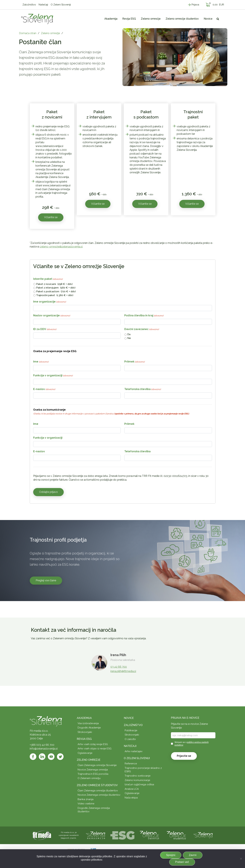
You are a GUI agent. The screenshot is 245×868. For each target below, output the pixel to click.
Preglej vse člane (46, 580)
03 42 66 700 (119, 667)
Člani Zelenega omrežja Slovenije (97, 765)
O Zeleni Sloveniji (137, 758)
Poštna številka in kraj (144, 316)
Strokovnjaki (85, 732)
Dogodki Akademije (89, 728)
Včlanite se (51, 217)
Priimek (134, 362)
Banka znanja (86, 799)
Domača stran (28, 33)
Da (129, 334)
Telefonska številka (143, 389)
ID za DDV (45, 329)
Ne (129, 338)
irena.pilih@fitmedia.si (123, 671)
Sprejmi (171, 855)
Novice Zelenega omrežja (93, 770)
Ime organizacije (50, 302)
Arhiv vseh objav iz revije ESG (95, 749)
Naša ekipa (131, 798)
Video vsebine (86, 804)
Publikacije (131, 730)
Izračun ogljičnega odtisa (139, 784)
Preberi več (182, 862)
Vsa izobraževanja (88, 723)
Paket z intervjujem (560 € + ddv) (56, 288)
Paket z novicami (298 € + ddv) (54, 284)
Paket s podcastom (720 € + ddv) (56, 291)
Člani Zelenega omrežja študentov (98, 791)
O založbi (130, 739)
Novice (129, 718)
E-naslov (44, 389)
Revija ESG (84, 739)
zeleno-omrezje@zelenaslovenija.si (61, 247)
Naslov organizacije (52, 316)
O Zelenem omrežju (89, 778)
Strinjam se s (192, 744)
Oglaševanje (85, 753)
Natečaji (130, 746)
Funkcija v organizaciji (53, 376)
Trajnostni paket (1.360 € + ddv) (55, 295)
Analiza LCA (132, 789)
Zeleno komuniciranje (137, 780)
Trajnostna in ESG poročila (93, 774)
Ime (41, 362)
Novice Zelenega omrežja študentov (99, 795)
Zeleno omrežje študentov (97, 785)
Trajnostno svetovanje (138, 776)
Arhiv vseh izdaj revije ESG (93, 744)
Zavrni (193, 855)
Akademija (84, 718)
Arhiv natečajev (134, 751)
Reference (131, 764)
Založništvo (133, 725)
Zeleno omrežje (50, 33)
